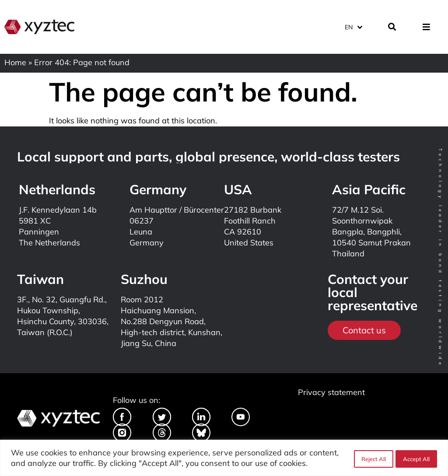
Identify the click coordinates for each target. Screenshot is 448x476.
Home (15, 62)
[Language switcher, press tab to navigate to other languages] (353, 26)
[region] (224, 458)
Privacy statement (331, 392)
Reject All (372, 458)
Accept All (416, 458)
